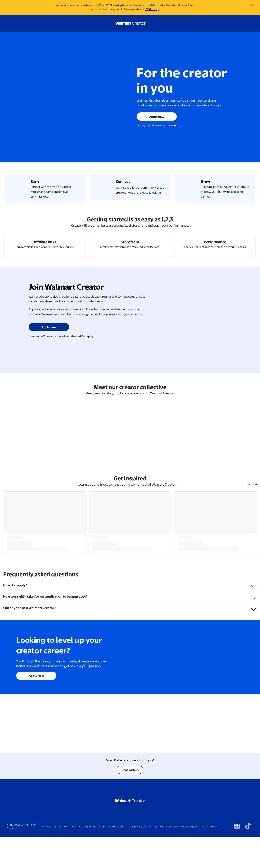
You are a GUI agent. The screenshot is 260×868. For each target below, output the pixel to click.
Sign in (178, 125)
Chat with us (130, 801)
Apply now (157, 117)
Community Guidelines (112, 858)
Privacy (46, 858)
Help (66, 858)
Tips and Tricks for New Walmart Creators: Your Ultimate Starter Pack (129, 622)
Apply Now (36, 766)
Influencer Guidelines (84, 858)
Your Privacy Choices (140, 858)
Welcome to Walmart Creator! (32, 620)
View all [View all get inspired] (253, 555)
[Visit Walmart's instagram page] (237, 858)
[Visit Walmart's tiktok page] (248, 858)
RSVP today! (152, 9)
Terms (57, 858)
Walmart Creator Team (26, 613)
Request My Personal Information (200, 858)
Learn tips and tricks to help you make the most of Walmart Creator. (127, 555)
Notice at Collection (166, 858)
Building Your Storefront (200, 620)
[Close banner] (252, 5)
